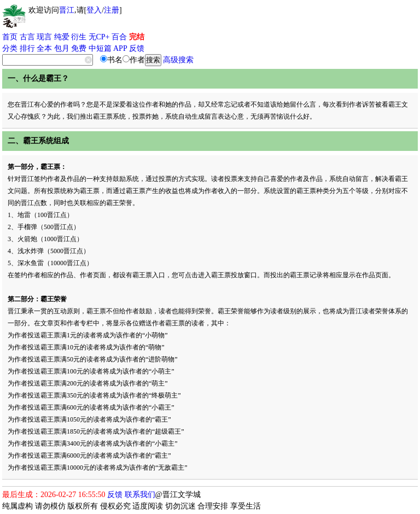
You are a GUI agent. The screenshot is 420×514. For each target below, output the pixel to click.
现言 (44, 37)
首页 (10, 37)
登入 (94, 10)
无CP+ (99, 37)
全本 (44, 48)
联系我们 (140, 495)
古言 (27, 37)
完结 (137, 37)
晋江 (67, 10)
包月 (62, 48)
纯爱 (62, 37)
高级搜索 (178, 60)
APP (120, 48)
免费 (79, 48)
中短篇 (100, 48)
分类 (10, 48)
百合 (119, 37)
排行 (27, 48)
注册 (112, 10)
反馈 (137, 48)
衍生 (79, 37)
